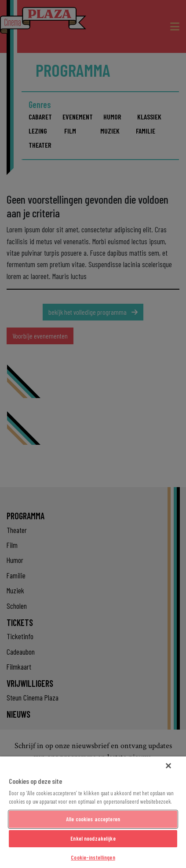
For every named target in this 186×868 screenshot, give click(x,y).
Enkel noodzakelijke (93, 838)
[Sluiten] (168, 766)
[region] (93, 812)
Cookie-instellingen (93, 857)
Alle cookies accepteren (93, 819)
